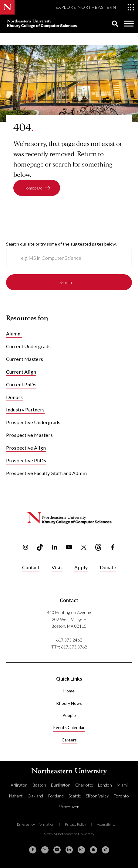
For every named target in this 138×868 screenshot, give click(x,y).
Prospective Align (26, 448)
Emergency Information (36, 824)
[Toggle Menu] (129, 24)
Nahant (16, 796)
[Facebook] (33, 850)
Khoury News (69, 703)
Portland (56, 796)
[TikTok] (106, 850)
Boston (39, 785)
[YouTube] (57, 850)
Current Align (21, 372)
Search (66, 282)
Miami (122, 785)
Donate (108, 567)
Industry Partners (25, 410)
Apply (81, 567)
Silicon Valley (97, 796)
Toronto (121, 796)
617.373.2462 (69, 640)
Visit (57, 567)
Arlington (19, 785)
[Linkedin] (69, 850)
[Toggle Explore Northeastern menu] (95, 7)
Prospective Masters (29, 435)
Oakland (35, 796)
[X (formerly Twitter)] (45, 850)
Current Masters (25, 359)
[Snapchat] (93, 850)
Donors (14, 397)
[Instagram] (81, 850)
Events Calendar (69, 727)
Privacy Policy (76, 824)
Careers (69, 740)
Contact (31, 567)
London (105, 785)
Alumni (14, 333)
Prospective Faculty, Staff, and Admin (46, 473)
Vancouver (69, 807)
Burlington (61, 785)
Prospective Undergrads (33, 422)
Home (69, 691)
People (69, 715)
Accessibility (106, 824)
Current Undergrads (28, 346)
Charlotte (84, 785)
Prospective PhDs (26, 461)
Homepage (33, 188)
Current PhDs (21, 384)
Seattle (75, 796)
